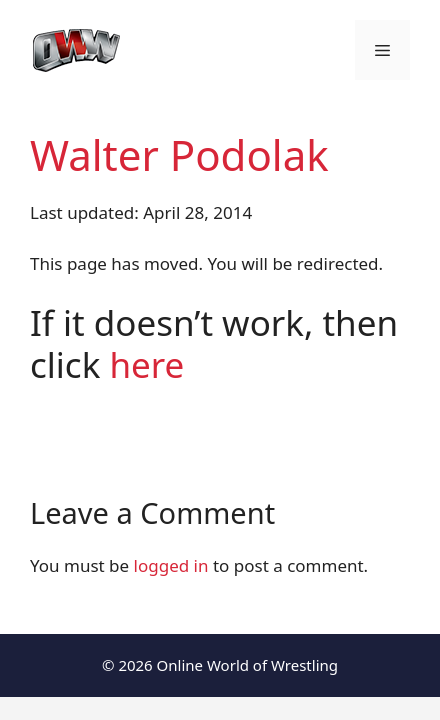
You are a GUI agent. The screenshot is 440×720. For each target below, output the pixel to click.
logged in (171, 565)
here (146, 364)
